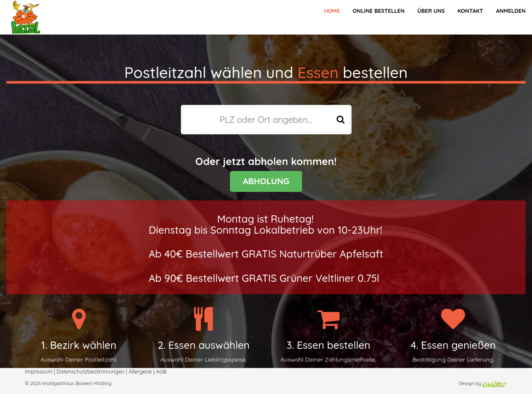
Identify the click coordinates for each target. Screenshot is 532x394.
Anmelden (511, 11)
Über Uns (431, 11)
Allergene (140, 371)
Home (332, 11)
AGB (161, 371)
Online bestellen (378, 11)
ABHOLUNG (266, 181)
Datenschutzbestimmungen (90, 371)
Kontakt (470, 11)
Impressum (39, 371)
